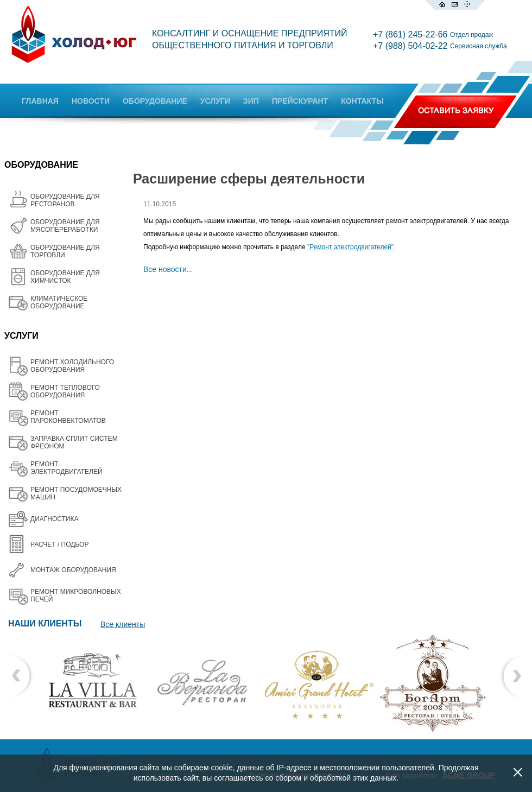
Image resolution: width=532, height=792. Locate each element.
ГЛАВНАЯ (40, 101)
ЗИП (251, 101)
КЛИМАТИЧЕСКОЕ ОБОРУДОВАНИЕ (59, 302)
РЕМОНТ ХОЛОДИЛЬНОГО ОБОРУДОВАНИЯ (72, 366)
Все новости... (168, 269)
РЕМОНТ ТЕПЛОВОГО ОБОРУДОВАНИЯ (65, 391)
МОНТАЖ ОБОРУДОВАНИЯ (73, 570)
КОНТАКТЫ (362, 101)
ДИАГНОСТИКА (54, 519)
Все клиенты (123, 624)
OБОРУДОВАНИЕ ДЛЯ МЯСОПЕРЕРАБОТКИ (65, 226)
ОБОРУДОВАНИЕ (155, 101)
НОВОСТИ (91, 101)
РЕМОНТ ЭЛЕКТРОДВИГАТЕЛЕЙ (66, 468)
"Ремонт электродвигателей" (350, 247)
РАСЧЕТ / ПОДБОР (59, 544)
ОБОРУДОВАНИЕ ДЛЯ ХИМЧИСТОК (65, 277)
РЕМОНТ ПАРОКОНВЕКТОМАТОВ (68, 417)
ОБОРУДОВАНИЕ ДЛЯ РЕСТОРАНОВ (65, 200)
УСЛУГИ (215, 101)
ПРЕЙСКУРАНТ (300, 101)
